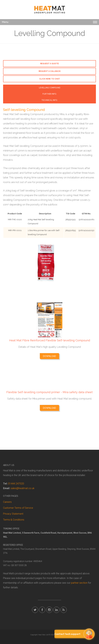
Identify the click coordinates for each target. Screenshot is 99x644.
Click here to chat (50, 79)
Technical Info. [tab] (49, 100)
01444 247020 (16, 484)
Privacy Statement (13, 514)
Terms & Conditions (14, 520)
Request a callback (50, 71)
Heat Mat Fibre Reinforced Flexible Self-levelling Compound (50, 340)
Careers (7, 502)
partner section (79, 583)
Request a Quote (49, 64)
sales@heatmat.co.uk (22, 488)
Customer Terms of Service (18, 508)
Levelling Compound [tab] (50, 88)
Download (49, 356)
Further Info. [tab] (50, 94)
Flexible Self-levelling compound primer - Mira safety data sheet (49, 392)
